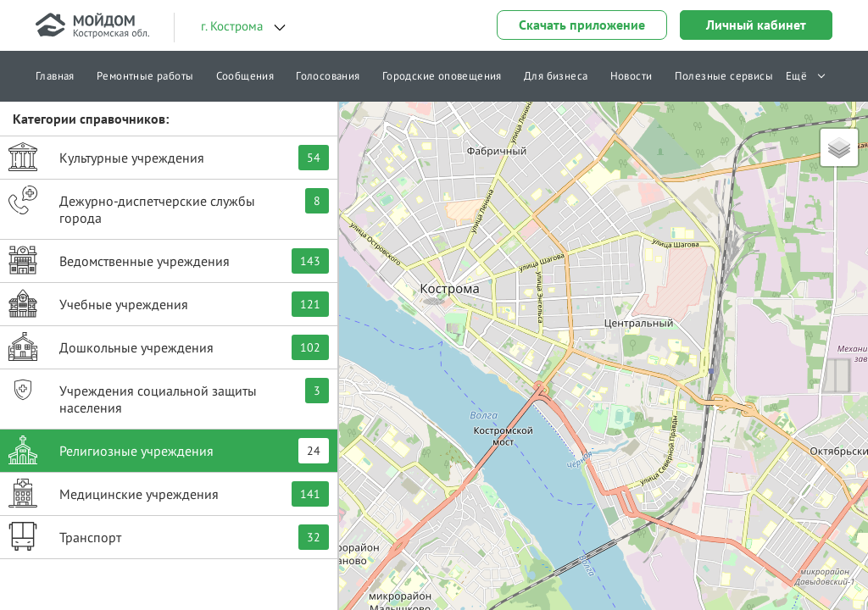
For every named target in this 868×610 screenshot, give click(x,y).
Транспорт (169, 536)
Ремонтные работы (145, 76)
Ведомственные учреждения (169, 260)
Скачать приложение (582, 25)
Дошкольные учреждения (169, 347)
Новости (632, 76)
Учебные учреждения (169, 303)
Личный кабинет (756, 25)
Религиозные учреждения (169, 450)
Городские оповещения (442, 76)
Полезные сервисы (724, 76)
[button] (434, 284)
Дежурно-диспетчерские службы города (169, 206)
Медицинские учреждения (169, 493)
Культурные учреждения (169, 157)
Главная (55, 76)
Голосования (328, 76)
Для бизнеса (556, 76)
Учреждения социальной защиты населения (169, 396)
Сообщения (245, 76)
